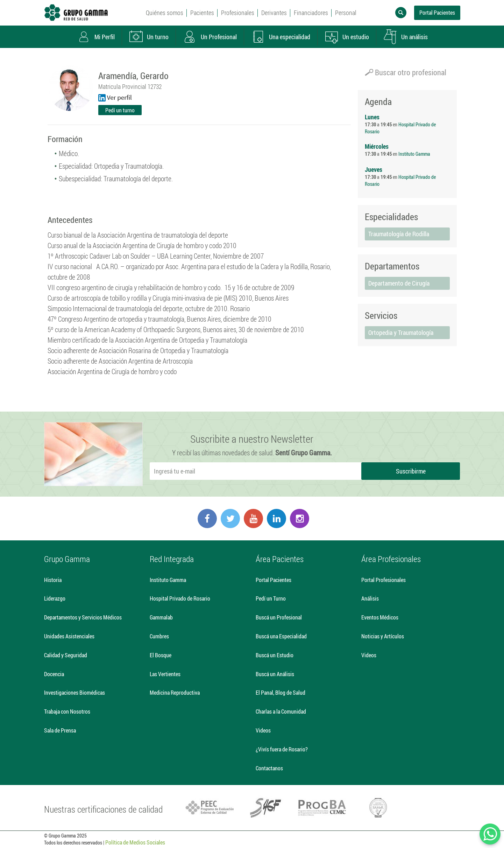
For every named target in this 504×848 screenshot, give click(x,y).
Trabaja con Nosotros (67, 711)
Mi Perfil (95, 37)
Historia (53, 580)
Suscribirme (411, 471)
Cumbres (159, 636)
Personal (346, 13)
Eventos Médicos (380, 617)
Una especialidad (281, 37)
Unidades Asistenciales (69, 636)
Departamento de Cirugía (399, 283)
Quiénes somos (165, 13)
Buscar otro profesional (406, 72)
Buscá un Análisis (275, 674)
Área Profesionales (391, 559)
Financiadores (311, 13)
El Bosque (161, 655)
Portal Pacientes (437, 12)
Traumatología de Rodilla (399, 234)
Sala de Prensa (60, 730)
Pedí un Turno (271, 598)
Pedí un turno (120, 110)
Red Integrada (172, 559)
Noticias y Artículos (383, 636)
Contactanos (269, 768)
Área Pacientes (280, 559)
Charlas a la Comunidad (281, 711)
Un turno (149, 37)
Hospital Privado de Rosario (180, 598)
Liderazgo (55, 598)
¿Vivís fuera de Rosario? (282, 749)
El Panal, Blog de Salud (281, 692)
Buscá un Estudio (275, 655)
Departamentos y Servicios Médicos (83, 617)
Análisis (370, 598)
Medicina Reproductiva (175, 692)
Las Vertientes (165, 674)
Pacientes (202, 13)
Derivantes (274, 13)
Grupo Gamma (67, 559)
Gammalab (161, 617)
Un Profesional (210, 37)
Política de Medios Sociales (135, 842)
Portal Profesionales (384, 580)
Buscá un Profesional (279, 617)
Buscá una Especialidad (281, 636)
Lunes (372, 117)
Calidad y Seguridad (66, 655)
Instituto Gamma (414, 154)
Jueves (374, 169)
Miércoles (377, 146)
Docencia (54, 674)
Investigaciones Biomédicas (74, 692)
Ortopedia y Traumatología (401, 332)
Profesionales (238, 13)
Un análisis (405, 37)
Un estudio (347, 37)
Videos (263, 730)
